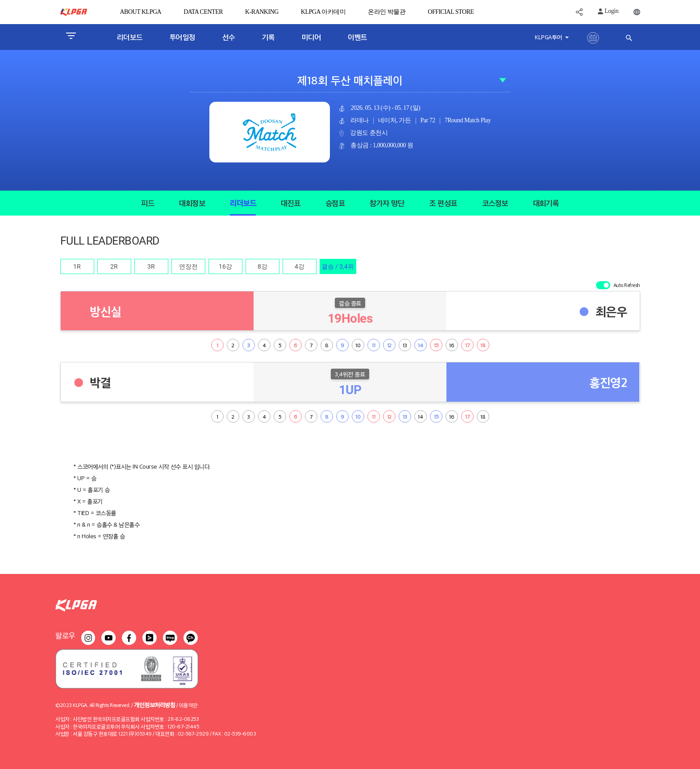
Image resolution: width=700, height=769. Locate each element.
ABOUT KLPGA (141, 12)
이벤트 (358, 37)
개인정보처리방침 (154, 705)
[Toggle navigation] (71, 37)
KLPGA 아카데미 (323, 12)
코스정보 (495, 203)
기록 (269, 37)
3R (151, 266)
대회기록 (546, 203)
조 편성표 (443, 203)
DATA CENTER (203, 12)
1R (77, 266)
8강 (262, 266)
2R (114, 266)
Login (608, 11)
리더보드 (130, 37)
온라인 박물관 (387, 12)
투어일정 (183, 37)
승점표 (335, 203)
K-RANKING (262, 12)
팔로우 (65, 635)
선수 (229, 37)
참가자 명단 (387, 203)
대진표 (291, 203)
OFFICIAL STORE (451, 12)
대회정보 (192, 203)
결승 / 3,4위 (338, 266)
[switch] (603, 285)
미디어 (312, 37)
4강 (300, 266)
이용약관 (188, 705)
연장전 (188, 266)
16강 (225, 266)
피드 (148, 203)
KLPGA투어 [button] (549, 37)
